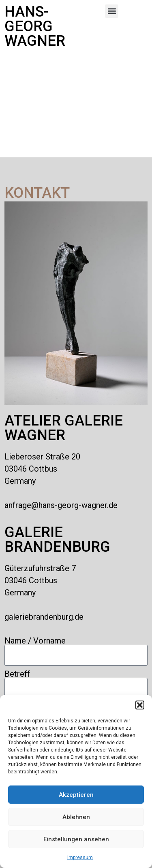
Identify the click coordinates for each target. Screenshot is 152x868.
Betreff (17, 674)
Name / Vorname (35, 641)
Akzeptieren (76, 795)
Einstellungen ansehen (76, 839)
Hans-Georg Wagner (35, 26)
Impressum (80, 857)
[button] (140, 705)
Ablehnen (76, 817)
